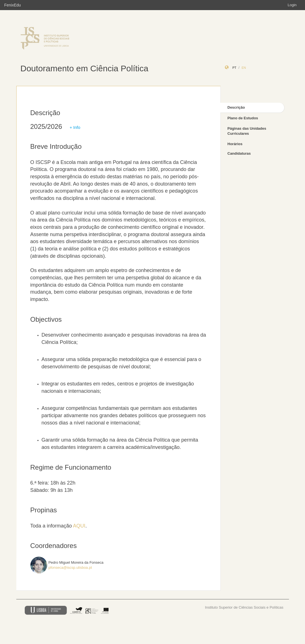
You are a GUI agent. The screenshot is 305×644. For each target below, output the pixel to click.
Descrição (236, 107)
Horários (235, 144)
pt (234, 68)
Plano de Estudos (243, 118)
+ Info (75, 127)
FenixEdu (13, 5)
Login (292, 5)
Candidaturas (239, 153)
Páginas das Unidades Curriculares (247, 131)
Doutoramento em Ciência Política (84, 68)
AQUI (79, 526)
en (244, 68)
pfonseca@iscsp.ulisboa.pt (70, 568)
